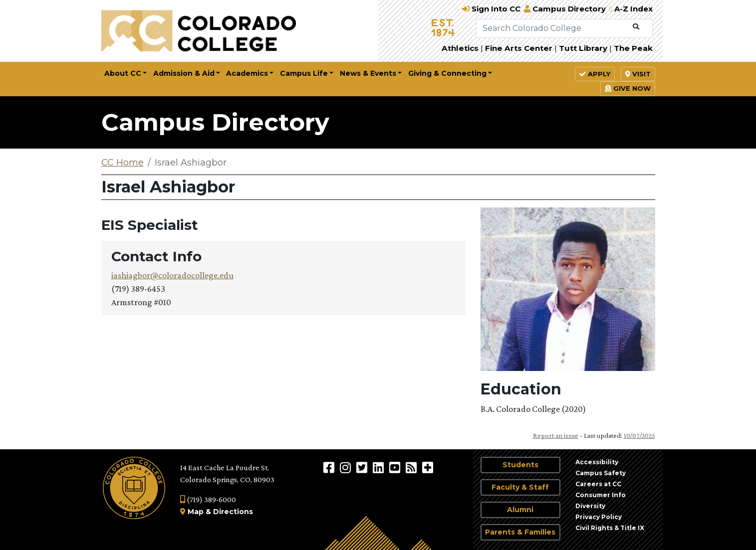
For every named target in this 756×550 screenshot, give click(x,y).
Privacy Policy (599, 517)
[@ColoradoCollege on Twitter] (363, 467)
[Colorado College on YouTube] (396, 467)
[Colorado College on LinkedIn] (379, 467)
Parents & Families (520, 532)
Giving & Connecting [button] (447, 73)
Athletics (460, 48)
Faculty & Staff (520, 487)
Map (196, 512)
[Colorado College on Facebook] (330, 467)
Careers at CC (598, 484)
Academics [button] (247, 73)
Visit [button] (638, 74)
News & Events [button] (368, 73)
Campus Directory (215, 122)
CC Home (123, 163)
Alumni (520, 510)
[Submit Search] (636, 27)
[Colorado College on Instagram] (347, 467)
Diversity (590, 506)
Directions (233, 512)
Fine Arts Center (519, 48)
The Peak (633, 48)
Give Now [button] (628, 88)
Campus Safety (601, 473)
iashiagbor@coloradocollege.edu (172, 275)
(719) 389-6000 (208, 499)
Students (520, 465)
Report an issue (556, 435)
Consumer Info (601, 495)
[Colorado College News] (412, 467)
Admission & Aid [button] (184, 73)
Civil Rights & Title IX (610, 528)
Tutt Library (583, 48)
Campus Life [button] (304, 73)
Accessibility (597, 462)
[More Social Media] (428, 467)
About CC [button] (123, 73)
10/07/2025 (639, 435)
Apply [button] (595, 74)
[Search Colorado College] (552, 28)
